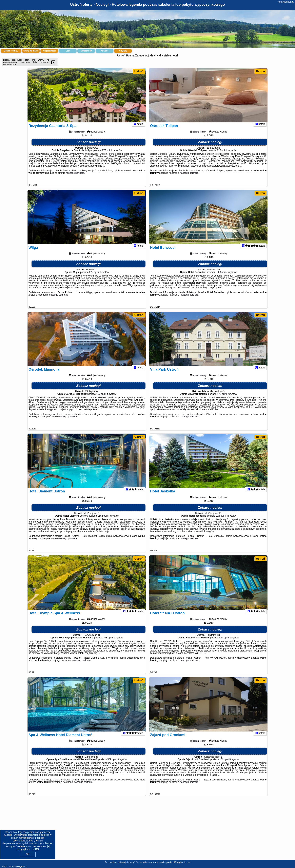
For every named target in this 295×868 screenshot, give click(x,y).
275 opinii (107, 155)
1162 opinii (103, 521)
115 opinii (222, 155)
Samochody (86, 51)
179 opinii (222, 399)
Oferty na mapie (31, 51)
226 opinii (221, 521)
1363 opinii (221, 277)
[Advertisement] (147, 831)
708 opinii (108, 643)
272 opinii (94, 277)
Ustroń (139, 71)
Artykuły (123, 51)
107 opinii (101, 399)
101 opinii (224, 765)
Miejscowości (49, 51)
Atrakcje (104, 51)
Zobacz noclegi (89, 147)
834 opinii (224, 643)
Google (9, 835)
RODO (35, 849)
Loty (68, 51)
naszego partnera (75, 178)
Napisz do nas (183, 862)
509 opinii (112, 765)
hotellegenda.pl (286, 2)
